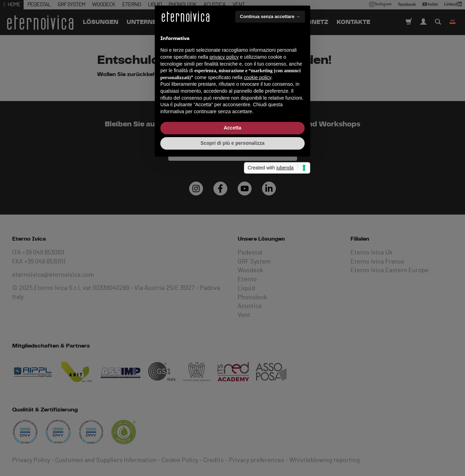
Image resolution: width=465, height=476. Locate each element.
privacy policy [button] (224, 214)
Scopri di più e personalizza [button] (232, 300)
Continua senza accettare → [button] (270, 173)
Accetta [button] (233, 285)
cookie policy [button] (257, 234)
